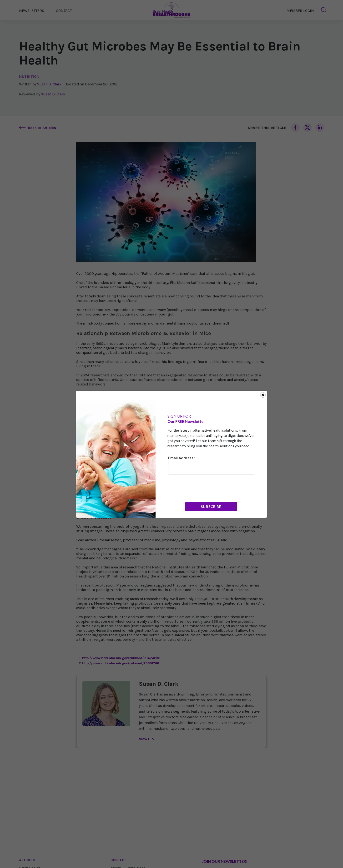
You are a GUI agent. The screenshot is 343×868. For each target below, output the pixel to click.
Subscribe (211, 507)
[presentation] (204, 488)
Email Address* (182, 458)
